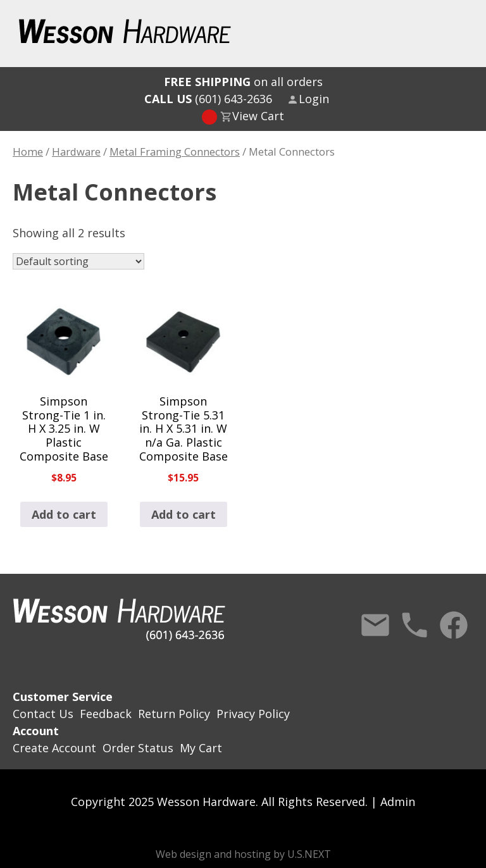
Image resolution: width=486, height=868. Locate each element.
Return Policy (174, 714)
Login (314, 99)
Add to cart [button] (64, 514)
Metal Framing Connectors (175, 152)
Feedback (106, 714)
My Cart (201, 748)
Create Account (54, 748)
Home (28, 152)
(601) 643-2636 (208, 99)
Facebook (454, 625)
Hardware (76, 152)
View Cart (258, 116)
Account (36, 731)
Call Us (414, 625)
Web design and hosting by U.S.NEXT (243, 854)
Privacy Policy (253, 714)
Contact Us (375, 625)
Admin (398, 802)
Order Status (138, 748)
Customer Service (63, 697)
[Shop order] (78, 261)
